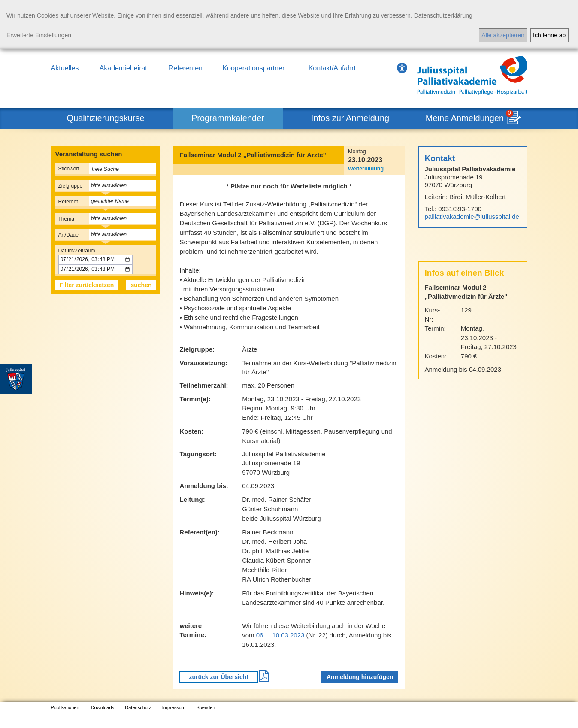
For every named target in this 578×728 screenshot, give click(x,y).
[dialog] (289, 24)
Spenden (206, 707)
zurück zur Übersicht (218, 677)
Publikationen (65, 707)
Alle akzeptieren (503, 35)
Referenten (186, 68)
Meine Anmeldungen (465, 118)
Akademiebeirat (123, 68)
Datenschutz (138, 707)
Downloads (103, 707)
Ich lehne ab (549, 35)
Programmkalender (228, 118)
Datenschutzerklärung (443, 15)
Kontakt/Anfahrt (332, 68)
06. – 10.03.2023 (280, 635)
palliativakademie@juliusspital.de (472, 217)
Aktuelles (65, 68)
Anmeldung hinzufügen (360, 677)
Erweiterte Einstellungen (39, 35)
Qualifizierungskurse (105, 118)
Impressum (174, 707)
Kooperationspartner (253, 68)
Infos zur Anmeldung (350, 118)
